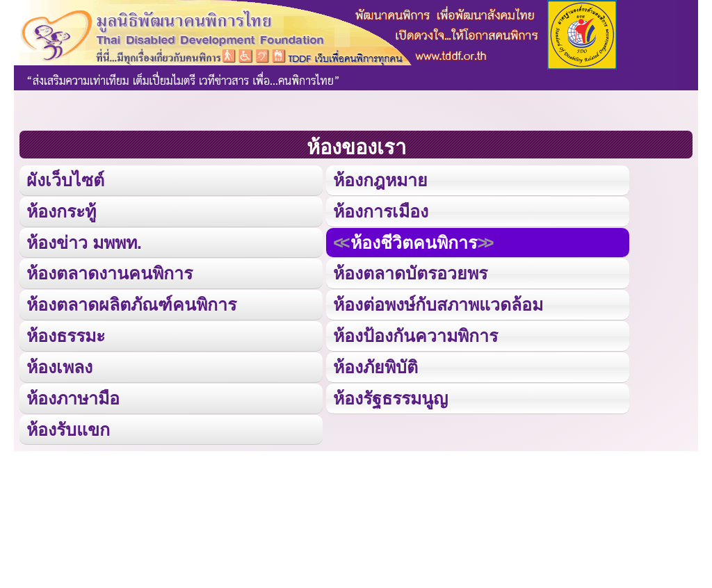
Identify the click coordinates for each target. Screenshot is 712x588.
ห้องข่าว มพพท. (84, 241)
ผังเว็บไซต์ (65, 180)
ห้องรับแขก (68, 426)
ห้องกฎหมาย (380, 180)
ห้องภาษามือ (73, 395)
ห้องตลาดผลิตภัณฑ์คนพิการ (131, 303)
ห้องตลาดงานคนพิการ (110, 272)
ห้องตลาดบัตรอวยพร (410, 272)
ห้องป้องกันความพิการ (415, 333)
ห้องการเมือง (380, 210)
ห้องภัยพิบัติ (375, 364)
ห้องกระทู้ (61, 210)
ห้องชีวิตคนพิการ (413, 241)
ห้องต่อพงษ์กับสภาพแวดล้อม (438, 303)
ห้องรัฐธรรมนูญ (390, 395)
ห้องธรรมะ (66, 333)
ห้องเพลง (59, 364)
